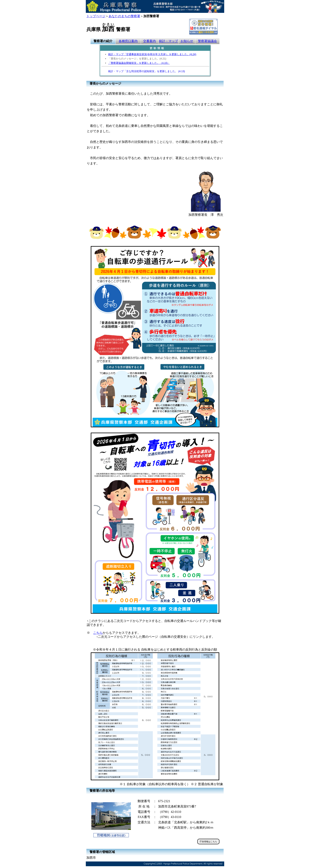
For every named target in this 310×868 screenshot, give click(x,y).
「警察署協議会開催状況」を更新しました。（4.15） (139, 63)
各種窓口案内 (128, 41)
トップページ (96, 16)
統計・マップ (168, 41)
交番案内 (149, 41)
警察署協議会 (207, 41)
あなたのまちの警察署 (124, 16)
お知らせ (187, 41)
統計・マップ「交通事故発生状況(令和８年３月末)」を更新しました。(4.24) (152, 54)
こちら (98, 633)
